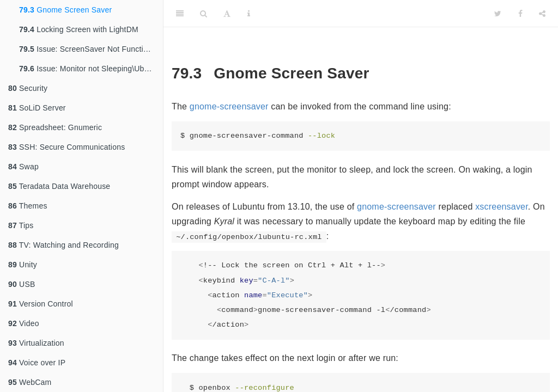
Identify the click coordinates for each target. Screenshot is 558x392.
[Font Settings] (227, 14)
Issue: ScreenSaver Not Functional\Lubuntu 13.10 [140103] (91, 49)
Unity (23, 265)
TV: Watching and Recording (63, 245)
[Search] (204, 14)
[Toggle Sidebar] (180, 14)
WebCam (30, 382)
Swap (23, 167)
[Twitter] (498, 14)
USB (22, 284)
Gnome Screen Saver (65, 10)
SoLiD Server (37, 108)
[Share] (542, 14)
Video (24, 323)
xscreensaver (502, 207)
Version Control (41, 304)
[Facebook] (520, 14)
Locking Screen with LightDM (79, 29)
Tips (21, 225)
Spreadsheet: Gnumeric (55, 127)
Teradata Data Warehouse (59, 186)
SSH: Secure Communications (66, 147)
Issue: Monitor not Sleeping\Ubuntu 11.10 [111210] (91, 69)
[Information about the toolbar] (249, 14)
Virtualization (36, 343)
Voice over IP (37, 363)
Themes (28, 206)
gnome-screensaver (229, 106)
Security (28, 88)
